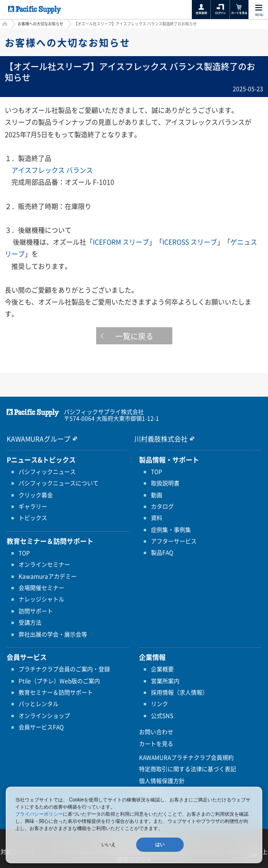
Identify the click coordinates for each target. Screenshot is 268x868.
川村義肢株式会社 (161, 439)
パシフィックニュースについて (59, 483)
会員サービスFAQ (41, 727)
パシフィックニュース (47, 472)
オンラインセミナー (44, 565)
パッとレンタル (39, 704)
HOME (4, 25)
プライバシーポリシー (39, 814)
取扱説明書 (165, 483)
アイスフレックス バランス (52, 170)
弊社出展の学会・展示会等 (53, 634)
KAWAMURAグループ (39, 439)
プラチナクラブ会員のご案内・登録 (64, 669)
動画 (157, 495)
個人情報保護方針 (162, 781)
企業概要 (162, 669)
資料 (157, 518)
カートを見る (156, 744)
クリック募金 (36, 495)
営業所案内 (165, 681)
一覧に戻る (134, 336)
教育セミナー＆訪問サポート (56, 692)
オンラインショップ (44, 716)
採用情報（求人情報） (179, 692)
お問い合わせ (156, 732)
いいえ (109, 844)
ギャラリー (33, 507)
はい (160, 844)
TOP (24, 553)
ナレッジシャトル (41, 599)
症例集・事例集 (171, 530)
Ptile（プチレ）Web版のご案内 (59, 681)
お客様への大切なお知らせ (40, 24)
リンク (159, 704)
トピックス (33, 518)
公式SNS (162, 716)
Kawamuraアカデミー (48, 576)
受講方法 (30, 623)
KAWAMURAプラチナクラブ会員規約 (186, 758)
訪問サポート (36, 611)
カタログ (162, 507)
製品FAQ (162, 553)
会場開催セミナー (41, 588)
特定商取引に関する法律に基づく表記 (188, 769)
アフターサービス (174, 541)
